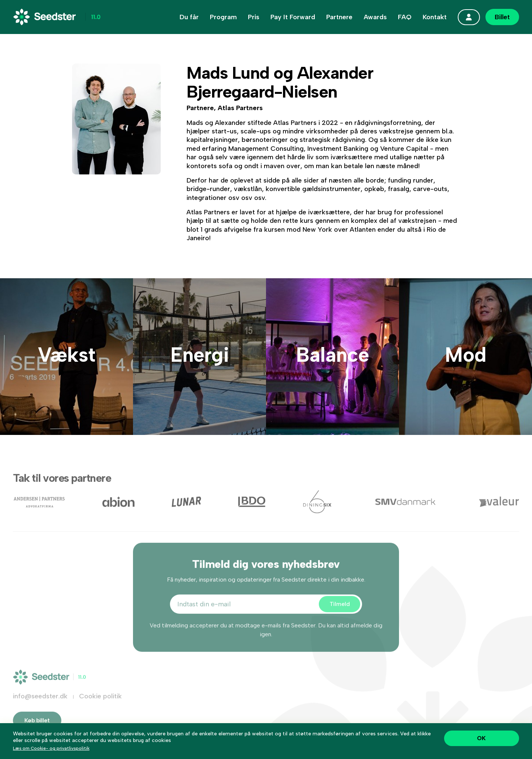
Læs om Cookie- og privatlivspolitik (51, 748)
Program (223, 17)
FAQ (405, 17)
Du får (189, 17)
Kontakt (435, 17)
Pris (254, 17)
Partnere (339, 17)
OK (481, 738)
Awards (375, 17)
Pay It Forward (293, 17)
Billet (502, 17)
